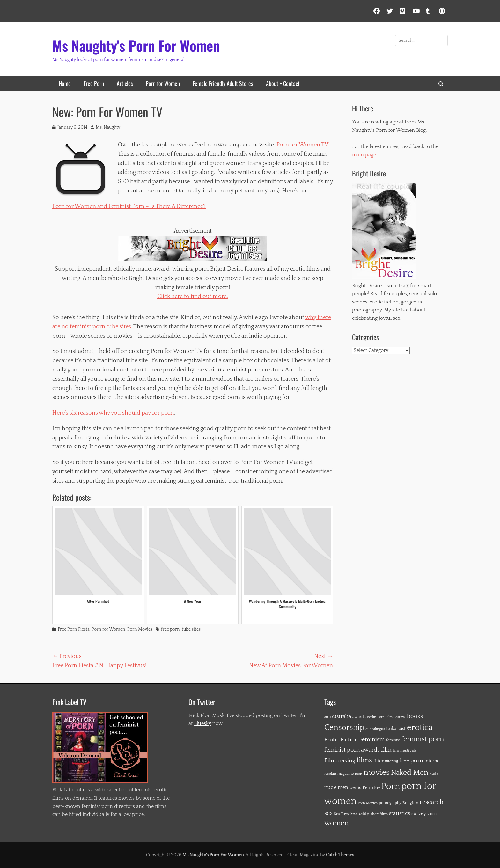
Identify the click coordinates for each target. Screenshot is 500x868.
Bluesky (202, 723)
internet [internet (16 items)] (433, 761)
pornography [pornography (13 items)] (390, 803)
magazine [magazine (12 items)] (346, 774)
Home (65, 83)
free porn (170, 629)
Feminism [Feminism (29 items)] (372, 740)
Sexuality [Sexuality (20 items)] (360, 814)
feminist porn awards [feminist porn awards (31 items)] (352, 750)
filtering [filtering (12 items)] (391, 761)
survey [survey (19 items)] (419, 814)
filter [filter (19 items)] (379, 761)
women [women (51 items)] (336, 823)
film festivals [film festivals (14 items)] (405, 750)
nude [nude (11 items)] (434, 774)
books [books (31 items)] (415, 716)
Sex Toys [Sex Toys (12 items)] (341, 814)
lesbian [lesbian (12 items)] (330, 774)
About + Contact (283, 83)
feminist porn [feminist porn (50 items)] (423, 739)
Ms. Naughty (108, 127)
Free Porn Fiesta (74, 629)
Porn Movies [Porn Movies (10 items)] (368, 803)
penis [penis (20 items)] (355, 787)
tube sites (191, 629)
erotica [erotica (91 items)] (420, 727)
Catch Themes (340, 855)
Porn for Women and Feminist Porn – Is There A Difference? (129, 206)
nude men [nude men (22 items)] (336, 787)
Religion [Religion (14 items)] (410, 803)
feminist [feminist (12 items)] (393, 740)
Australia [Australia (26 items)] (340, 716)
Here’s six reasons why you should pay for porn (113, 413)
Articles (125, 83)
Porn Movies (140, 629)
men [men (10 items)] (359, 774)
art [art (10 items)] (326, 717)
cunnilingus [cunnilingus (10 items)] (375, 729)
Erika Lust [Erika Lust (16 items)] (396, 729)
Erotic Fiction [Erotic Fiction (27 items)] (341, 740)
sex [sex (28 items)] (328, 813)
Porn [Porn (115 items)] (391, 786)
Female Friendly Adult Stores (223, 83)
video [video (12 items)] (432, 814)
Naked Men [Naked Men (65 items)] (410, 773)
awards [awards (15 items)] (359, 717)
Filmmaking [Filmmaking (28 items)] (340, 761)
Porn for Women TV (302, 145)
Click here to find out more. (193, 296)
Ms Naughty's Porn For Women (136, 45)
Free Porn (94, 83)
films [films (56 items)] (364, 760)
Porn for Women (163, 83)
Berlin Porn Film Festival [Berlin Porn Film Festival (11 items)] (386, 717)
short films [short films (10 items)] (379, 814)
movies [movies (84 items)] (377, 773)
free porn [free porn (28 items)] (411, 761)
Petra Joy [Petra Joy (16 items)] (371, 788)
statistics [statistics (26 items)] (400, 813)
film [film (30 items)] (386, 750)
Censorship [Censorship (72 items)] (344, 728)
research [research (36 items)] (431, 802)
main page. (364, 155)
